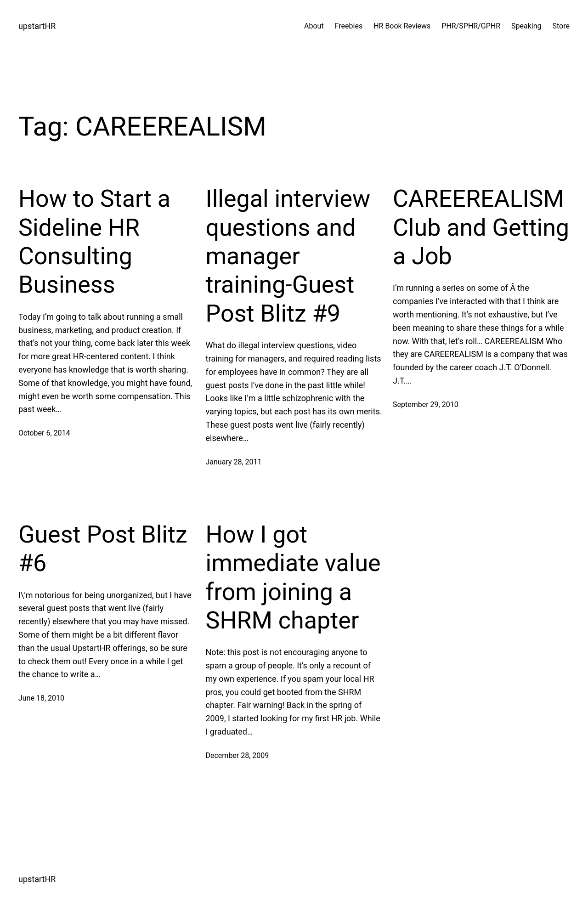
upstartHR (37, 26)
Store (561, 26)
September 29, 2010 (426, 404)
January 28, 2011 (234, 462)
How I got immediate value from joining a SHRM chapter (293, 577)
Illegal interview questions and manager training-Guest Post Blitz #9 (288, 256)
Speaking (526, 26)
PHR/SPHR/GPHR (471, 26)
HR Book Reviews (402, 26)
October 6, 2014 (44, 433)
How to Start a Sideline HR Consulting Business (94, 242)
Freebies (349, 26)
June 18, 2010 (41, 698)
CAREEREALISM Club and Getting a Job (481, 227)
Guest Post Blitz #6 (103, 549)
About (314, 26)
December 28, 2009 (237, 755)
